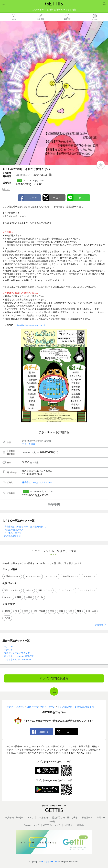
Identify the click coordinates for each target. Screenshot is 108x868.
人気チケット (52, 576)
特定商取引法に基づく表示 (65, 818)
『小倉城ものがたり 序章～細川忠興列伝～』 (26, 527)
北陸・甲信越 (39, 611)
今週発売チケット (12, 576)
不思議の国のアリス (14, 530)
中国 (70, 611)
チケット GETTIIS (50, 862)
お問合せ (69, 825)
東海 (52, 611)
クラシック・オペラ (66, 590)
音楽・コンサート (12, 590)
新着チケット (89, 576)
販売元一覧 (87, 818)
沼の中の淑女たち (13, 536)
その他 (40, 597)
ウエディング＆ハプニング (17, 653)
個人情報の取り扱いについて (19, 818)
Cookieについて (32, 825)
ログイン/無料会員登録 (54, 678)
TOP (54, 693)
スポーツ (29, 590)
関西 (61, 611)
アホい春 (8, 650)
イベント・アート (87, 590)
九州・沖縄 (91, 611)
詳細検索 (99, 625)
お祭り (29, 597)
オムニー (8, 647)
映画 (19, 597)
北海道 (7, 611)
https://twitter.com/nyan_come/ (30, 325)
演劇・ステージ (45, 590)
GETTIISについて (52, 825)
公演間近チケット (71, 576)
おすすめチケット (33, 576)
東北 (17, 611)
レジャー (8, 597)
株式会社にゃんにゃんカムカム (37, 482)
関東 (26, 611)
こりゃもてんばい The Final (17, 659)
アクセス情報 (29, 444)
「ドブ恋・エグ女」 (14, 533)
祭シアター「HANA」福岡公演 (19, 656)
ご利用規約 (42, 818)
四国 (79, 611)
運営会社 (81, 825)
